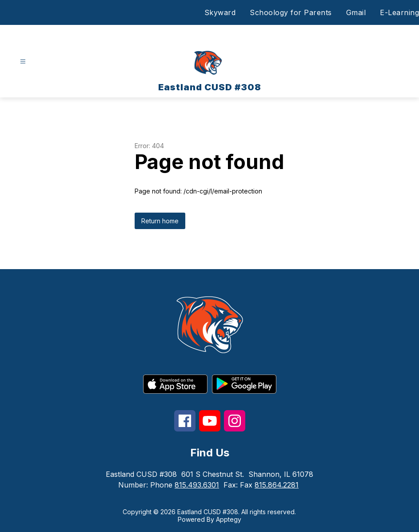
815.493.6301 (197, 485)
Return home (160, 221)
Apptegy (229, 519)
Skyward (220, 12)
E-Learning (399, 12)
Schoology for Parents (291, 12)
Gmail (356, 12)
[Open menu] (23, 62)
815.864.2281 (277, 485)
